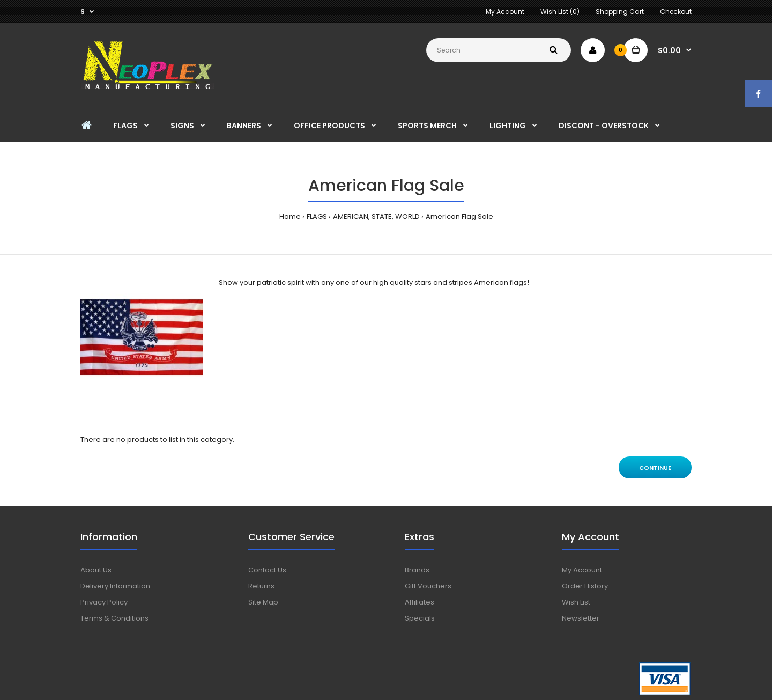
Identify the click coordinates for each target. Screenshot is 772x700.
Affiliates (420, 602)
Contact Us (267, 570)
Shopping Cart (620, 12)
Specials (420, 618)
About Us (96, 570)
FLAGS (317, 216)
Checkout (676, 12)
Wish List (576, 602)
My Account (505, 12)
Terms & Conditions (114, 618)
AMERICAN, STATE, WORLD (376, 216)
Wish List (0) (560, 12)
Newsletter (581, 618)
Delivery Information (115, 586)
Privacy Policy (104, 602)
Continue (655, 468)
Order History (585, 586)
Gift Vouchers (428, 586)
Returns (261, 586)
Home (290, 216)
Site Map (263, 602)
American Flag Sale (459, 216)
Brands (417, 570)
